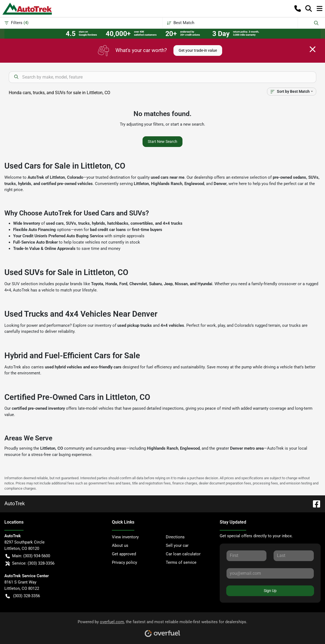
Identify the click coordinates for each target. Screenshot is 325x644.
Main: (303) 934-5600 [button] (28, 556)
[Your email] (270, 573)
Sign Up (270, 591)
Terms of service (181, 562)
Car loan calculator (183, 554)
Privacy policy (124, 562)
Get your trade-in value (198, 50)
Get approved (124, 554)
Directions (175, 537)
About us (120, 545)
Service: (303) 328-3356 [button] (30, 563)
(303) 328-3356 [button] (23, 596)
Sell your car (177, 545)
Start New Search (162, 141)
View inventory (125, 537)
